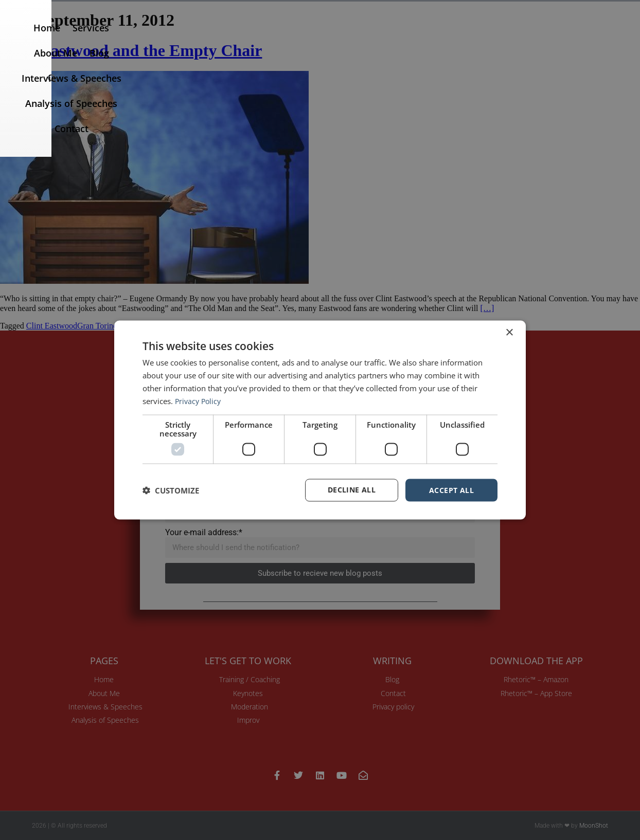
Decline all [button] (352, 490)
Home (186, 39)
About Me (282, 39)
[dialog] (320, 420)
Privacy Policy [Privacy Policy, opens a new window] (199, 400)
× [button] (509, 332)
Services (230, 39)
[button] (621, 39)
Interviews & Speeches (398, 39)
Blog (326, 39)
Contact (582, 39)
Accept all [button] (451, 490)
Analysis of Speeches (506, 39)
